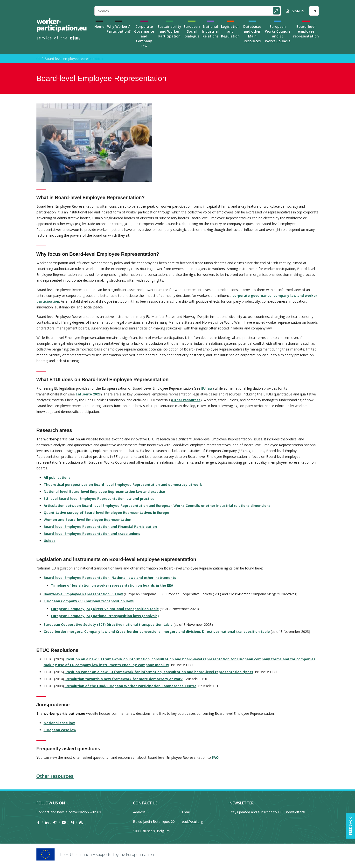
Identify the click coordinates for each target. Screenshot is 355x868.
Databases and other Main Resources (252, 34)
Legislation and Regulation (230, 31)
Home (99, 26)
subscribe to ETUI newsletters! (281, 812)
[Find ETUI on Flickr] (55, 822)
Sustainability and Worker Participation (169, 31)
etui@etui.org (192, 821)
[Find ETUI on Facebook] (38, 822)
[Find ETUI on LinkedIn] (47, 822)
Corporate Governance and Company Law (144, 36)
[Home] (62, 29)
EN (314, 11)
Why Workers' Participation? (119, 29)
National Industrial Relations (210, 31)
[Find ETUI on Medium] (72, 822)
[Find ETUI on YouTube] (64, 822)
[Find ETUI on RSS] (81, 822)
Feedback (350, 826)
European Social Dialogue (192, 31)
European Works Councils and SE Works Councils (278, 34)
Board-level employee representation (306, 31)
